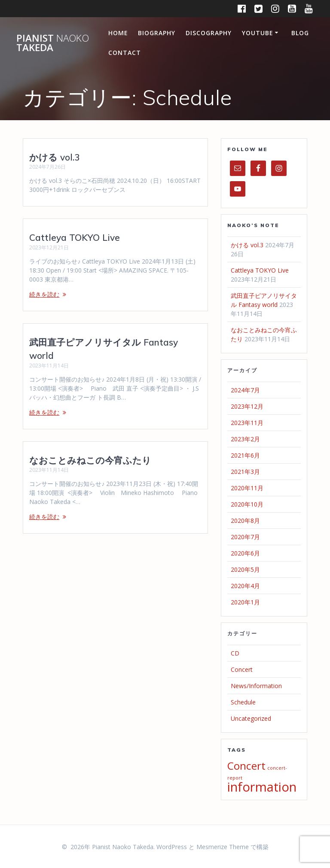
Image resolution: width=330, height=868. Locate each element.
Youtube (258, 33)
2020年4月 (245, 586)
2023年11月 (247, 423)
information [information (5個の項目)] (262, 787)
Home (118, 33)
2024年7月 (245, 390)
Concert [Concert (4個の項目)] (246, 766)
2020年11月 (247, 488)
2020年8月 (245, 520)
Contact (125, 53)
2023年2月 (245, 439)
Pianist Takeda (53, 43)
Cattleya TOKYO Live (75, 237)
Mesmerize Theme (223, 847)
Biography (157, 33)
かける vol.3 (55, 157)
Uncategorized (251, 718)
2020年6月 (245, 553)
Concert (242, 669)
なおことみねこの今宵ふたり (90, 460)
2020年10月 (247, 504)
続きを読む (44, 294)
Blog (300, 33)
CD (235, 653)
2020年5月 (245, 569)
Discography (209, 33)
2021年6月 (245, 455)
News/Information (256, 686)
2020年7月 (245, 537)
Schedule (243, 702)
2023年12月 (247, 406)
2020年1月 (245, 602)
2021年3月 (245, 472)
